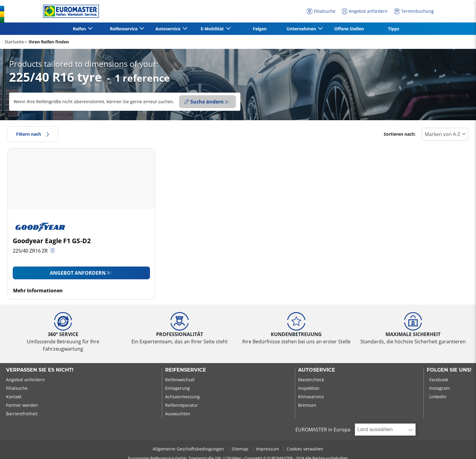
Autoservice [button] (168, 29)
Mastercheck (311, 380)
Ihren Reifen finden (48, 42)
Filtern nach (33, 134)
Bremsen (307, 405)
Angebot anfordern (78, 273)
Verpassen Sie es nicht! (40, 370)
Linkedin (438, 397)
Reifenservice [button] (124, 29)
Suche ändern (204, 102)
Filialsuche (17, 388)
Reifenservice (186, 370)
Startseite (14, 42)
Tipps (394, 29)
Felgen (260, 29)
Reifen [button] (80, 29)
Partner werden (22, 405)
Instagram (440, 388)
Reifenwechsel (180, 380)
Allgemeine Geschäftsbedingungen (189, 449)
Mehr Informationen (38, 291)
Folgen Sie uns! (449, 370)
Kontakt (14, 397)
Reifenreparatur (182, 405)
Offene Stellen (349, 29)
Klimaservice (311, 397)
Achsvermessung (182, 397)
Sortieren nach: (400, 134)
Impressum (268, 449)
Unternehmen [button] (302, 29)
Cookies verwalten (305, 449)
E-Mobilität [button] (213, 29)
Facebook (439, 380)
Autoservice (317, 370)
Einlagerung (177, 388)
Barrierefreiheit (22, 414)
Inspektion (309, 388)
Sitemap (241, 449)
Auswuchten (178, 414)
